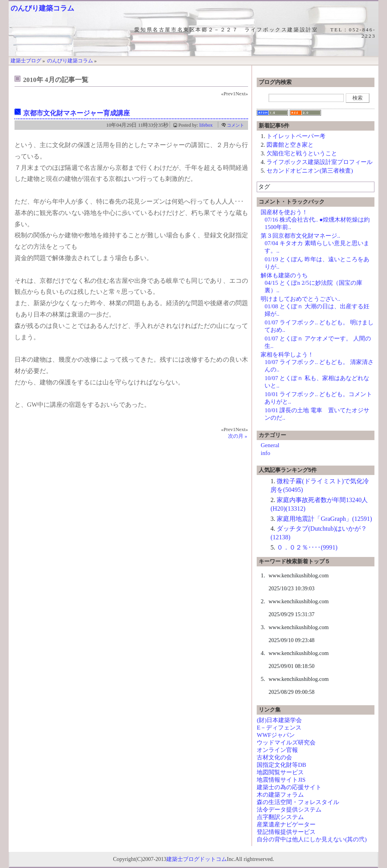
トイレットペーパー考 (296, 136)
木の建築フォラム (280, 795)
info (265, 453)
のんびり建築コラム (42, 8)
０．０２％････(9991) (307, 547)
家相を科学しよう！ (287, 355)
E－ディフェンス (279, 728)
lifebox (206, 125)
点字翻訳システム (280, 817)
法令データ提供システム (289, 810)
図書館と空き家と (290, 145)
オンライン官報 (277, 750)
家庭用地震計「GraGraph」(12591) (324, 519)
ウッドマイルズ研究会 (286, 742)
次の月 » (238, 436)
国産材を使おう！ (284, 212)
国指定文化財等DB (281, 765)
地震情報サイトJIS (281, 780)
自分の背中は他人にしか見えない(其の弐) (312, 839)
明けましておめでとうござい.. (300, 299)
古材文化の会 (274, 757)
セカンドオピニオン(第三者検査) (310, 171)
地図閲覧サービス (280, 772)
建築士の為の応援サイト (289, 787)
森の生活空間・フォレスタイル (298, 802)
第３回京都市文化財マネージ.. (300, 236)
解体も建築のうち (284, 275)
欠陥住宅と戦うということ (302, 153)
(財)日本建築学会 (279, 720)
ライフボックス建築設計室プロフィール (319, 162)
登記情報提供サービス (286, 832)
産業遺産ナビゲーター (286, 824)
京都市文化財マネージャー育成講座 (77, 113)
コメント (235, 125)
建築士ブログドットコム (197, 859)
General (270, 445)
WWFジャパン (276, 735)
